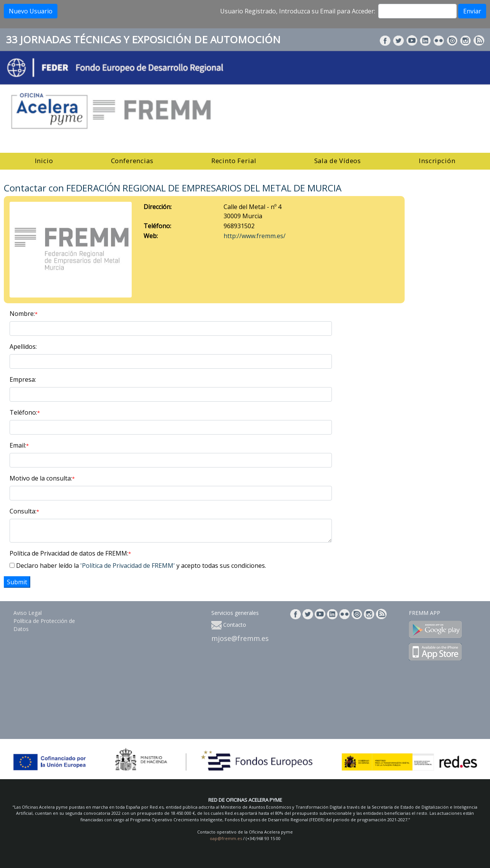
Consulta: (24, 511)
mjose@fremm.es (240, 638)
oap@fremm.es (226, 838)
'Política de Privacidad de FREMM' (128, 566)
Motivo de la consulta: (42, 478)
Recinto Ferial (234, 161)
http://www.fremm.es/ (255, 236)
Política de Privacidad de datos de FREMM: (70, 553)
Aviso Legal (28, 613)
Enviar (472, 11)
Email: (19, 445)
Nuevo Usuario (31, 11)
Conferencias (132, 161)
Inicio (44, 161)
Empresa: (23, 379)
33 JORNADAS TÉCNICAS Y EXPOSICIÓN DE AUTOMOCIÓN (143, 39)
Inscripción (437, 161)
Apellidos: (23, 347)
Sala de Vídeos (338, 161)
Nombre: (24, 314)
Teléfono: (25, 412)
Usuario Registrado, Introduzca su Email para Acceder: (298, 11)
